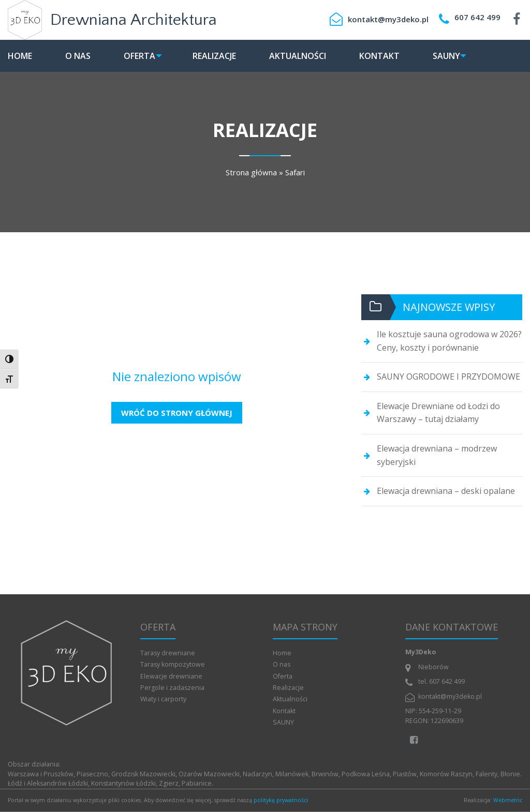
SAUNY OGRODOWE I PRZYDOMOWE (448, 377)
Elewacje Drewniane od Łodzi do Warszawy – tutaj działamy (438, 413)
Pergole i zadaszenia (172, 688)
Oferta (139, 56)
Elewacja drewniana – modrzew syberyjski (437, 455)
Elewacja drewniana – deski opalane (446, 491)
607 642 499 (477, 17)
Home (20, 56)
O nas (78, 56)
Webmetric (508, 800)
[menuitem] (28, 56)
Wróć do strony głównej (177, 413)
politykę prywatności (281, 800)
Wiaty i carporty (163, 699)
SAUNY (454, 56)
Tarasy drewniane (168, 653)
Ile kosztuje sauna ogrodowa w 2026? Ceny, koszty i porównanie (449, 341)
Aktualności (305, 56)
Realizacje (222, 56)
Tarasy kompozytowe (173, 664)
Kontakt (387, 56)
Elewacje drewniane (171, 676)
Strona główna (251, 172)
